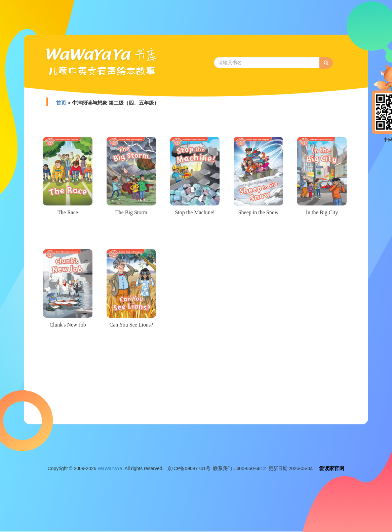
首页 (61, 103)
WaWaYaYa (110, 468)
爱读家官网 (332, 468)
